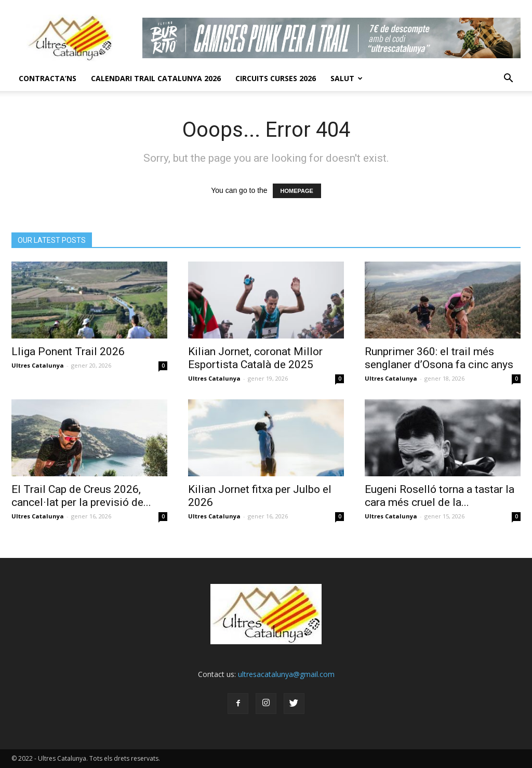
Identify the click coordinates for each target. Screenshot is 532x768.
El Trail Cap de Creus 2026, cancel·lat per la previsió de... (81, 496)
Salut (347, 78)
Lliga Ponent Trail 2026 (68, 352)
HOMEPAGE (297, 191)
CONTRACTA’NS (48, 78)
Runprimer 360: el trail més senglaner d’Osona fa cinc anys (439, 358)
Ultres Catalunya (38, 365)
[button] (508, 79)
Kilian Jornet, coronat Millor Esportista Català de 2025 (255, 358)
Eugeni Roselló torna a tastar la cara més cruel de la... (440, 496)
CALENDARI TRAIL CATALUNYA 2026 (156, 78)
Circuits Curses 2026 (276, 78)
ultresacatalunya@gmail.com (286, 674)
